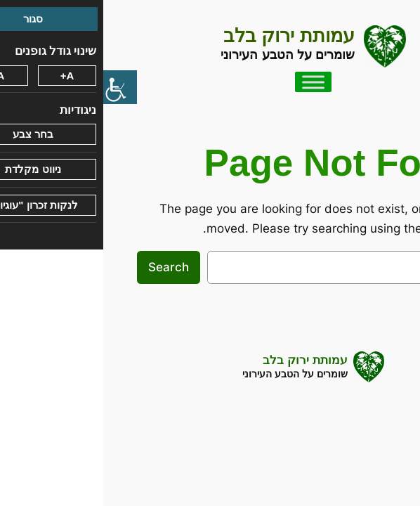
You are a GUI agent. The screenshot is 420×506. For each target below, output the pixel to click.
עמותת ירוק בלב (186, 36)
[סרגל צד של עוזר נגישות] (17, 87)
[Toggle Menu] (210, 82)
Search (65, 267)
